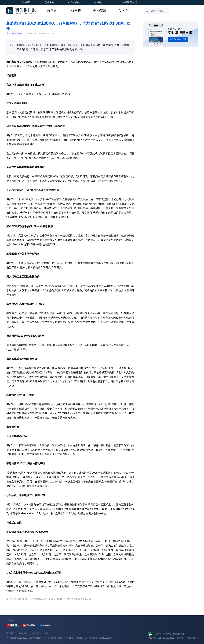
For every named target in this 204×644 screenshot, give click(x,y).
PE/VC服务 (74, 2)
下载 (46, 633)
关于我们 (10, 633)
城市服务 (98, 2)
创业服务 (49, 2)
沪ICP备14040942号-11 (77, 638)
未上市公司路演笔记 (127, 2)
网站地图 (23, 633)
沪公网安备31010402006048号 (101, 638)
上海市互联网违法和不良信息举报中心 (170, 634)
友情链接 (35, 633)
